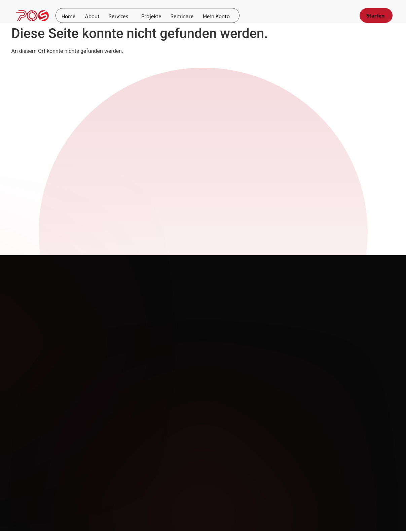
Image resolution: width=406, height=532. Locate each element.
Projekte (148, 15)
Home (68, 15)
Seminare (177, 15)
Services (116, 15)
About (90, 15)
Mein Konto (211, 15)
